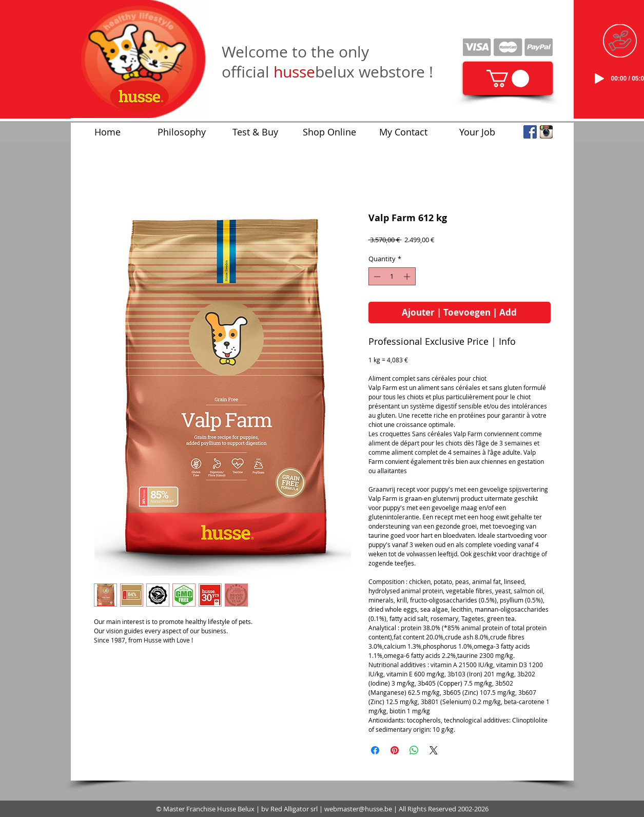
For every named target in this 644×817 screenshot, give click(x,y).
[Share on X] (434, 750)
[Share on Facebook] (375, 750)
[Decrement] (376, 277)
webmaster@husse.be (358, 809)
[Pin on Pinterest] (395, 750)
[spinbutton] (392, 277)
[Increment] (408, 277)
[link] (508, 79)
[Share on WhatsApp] (414, 750)
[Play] (599, 79)
